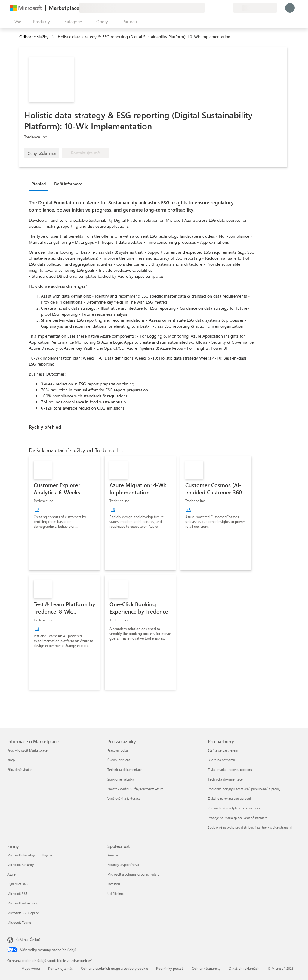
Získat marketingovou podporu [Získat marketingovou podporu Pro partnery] (230, 770)
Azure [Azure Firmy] (11, 874)
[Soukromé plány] (229, 8)
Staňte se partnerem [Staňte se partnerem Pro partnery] (223, 750)
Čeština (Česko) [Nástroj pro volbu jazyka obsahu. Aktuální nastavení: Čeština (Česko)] (28, 939)
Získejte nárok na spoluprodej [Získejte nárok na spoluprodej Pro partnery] (229, 798)
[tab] (40, 184)
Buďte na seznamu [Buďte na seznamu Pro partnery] (221, 760)
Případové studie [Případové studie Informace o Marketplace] (19, 770)
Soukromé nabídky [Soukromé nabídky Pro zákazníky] (121, 779)
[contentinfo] (54, 37)
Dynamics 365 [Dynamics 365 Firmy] (17, 884)
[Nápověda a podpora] (214, 8)
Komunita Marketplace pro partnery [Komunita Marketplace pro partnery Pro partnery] (234, 808)
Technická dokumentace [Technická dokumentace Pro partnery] (225, 779)
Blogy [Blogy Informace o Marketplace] (11, 760)
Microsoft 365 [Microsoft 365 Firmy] (17, 893)
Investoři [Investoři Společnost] (114, 884)
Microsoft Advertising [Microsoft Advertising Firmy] (23, 903)
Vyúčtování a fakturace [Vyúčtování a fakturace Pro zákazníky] (124, 798)
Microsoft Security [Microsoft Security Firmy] (20, 865)
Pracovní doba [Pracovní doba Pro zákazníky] (118, 750)
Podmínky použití (170, 968)
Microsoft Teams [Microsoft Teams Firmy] (19, 922)
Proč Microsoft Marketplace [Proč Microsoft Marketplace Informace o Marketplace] (27, 750)
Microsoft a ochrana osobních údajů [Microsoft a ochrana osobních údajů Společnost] (133, 874)
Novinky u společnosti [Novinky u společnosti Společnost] (123, 865)
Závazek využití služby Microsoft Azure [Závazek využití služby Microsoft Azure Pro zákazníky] (135, 789)
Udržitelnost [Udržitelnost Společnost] (116, 893)
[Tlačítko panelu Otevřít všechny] (17, 22)
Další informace (68, 184)
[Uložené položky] (221, 8)
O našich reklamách (244, 968)
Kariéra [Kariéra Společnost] (113, 855)
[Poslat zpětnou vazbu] (207, 8)
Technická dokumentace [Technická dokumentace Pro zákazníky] (125, 770)
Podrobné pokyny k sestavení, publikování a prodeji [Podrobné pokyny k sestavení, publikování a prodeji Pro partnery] (245, 789)
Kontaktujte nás (60, 968)
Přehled (39, 184)
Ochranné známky (206, 968)
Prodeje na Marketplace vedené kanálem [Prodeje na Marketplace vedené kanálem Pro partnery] (238, 818)
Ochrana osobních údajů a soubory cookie (114, 968)
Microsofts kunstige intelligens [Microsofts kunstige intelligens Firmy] (30, 855)
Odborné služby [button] (34, 37)
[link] (64, 513)
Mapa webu (31, 968)
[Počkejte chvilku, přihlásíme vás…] (290, 8)
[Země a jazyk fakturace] (255, 8)
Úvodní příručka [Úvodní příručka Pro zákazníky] (119, 760)
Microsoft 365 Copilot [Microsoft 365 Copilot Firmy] (23, 913)
